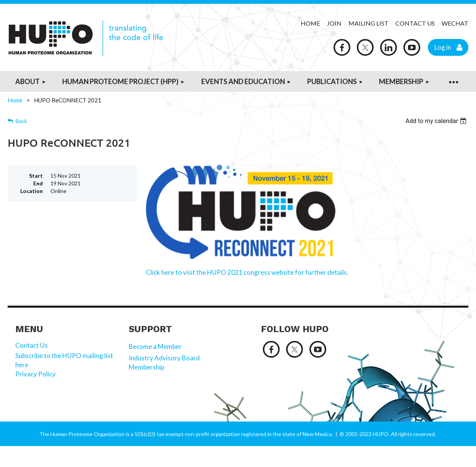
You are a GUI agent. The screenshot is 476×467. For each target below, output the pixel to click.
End (38, 183)
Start (36, 176)
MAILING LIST (368, 23)
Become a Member (155, 346)
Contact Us (32, 345)
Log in (443, 47)
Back (21, 121)
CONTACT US (415, 23)
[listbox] (437, 121)
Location (32, 191)
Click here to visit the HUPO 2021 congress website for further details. (247, 272)
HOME (310, 23)
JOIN (335, 23)
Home (15, 100)
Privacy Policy (36, 374)
